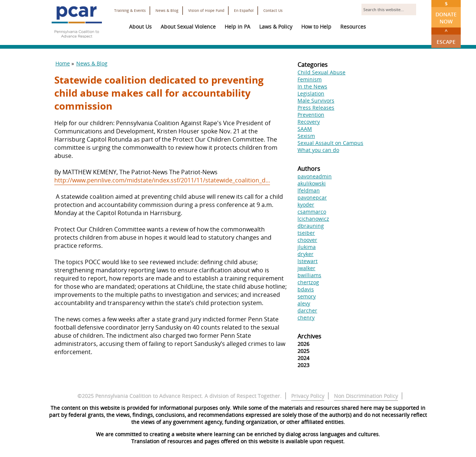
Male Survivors (316, 101)
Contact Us (273, 11)
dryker (305, 254)
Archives (309, 336)
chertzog (308, 282)
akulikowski (312, 183)
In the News (312, 86)
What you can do (318, 150)
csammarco (312, 212)
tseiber (306, 233)
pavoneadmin (315, 176)
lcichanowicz (313, 219)
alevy (304, 303)
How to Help (316, 27)
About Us (140, 27)
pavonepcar (312, 197)
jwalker (306, 268)
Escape (446, 36)
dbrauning (311, 226)
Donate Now (446, 12)
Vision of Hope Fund (206, 11)
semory (307, 296)
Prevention (311, 115)
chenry (306, 317)
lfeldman (309, 190)
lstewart (308, 261)
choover (307, 240)
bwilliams (309, 275)
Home (63, 63)
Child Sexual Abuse (321, 72)
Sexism (306, 136)
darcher (307, 310)
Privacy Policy (308, 396)
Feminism (310, 79)
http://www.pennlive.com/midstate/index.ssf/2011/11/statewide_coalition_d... (162, 180)
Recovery (309, 122)
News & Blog (167, 11)
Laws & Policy (276, 27)
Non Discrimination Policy (366, 396)
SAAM (305, 129)
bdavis (306, 289)
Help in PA (237, 27)
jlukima (307, 247)
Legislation (311, 93)
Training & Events (130, 11)
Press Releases (316, 108)
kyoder (306, 205)
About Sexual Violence (188, 27)
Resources (353, 27)
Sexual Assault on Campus (330, 143)
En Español (244, 11)
